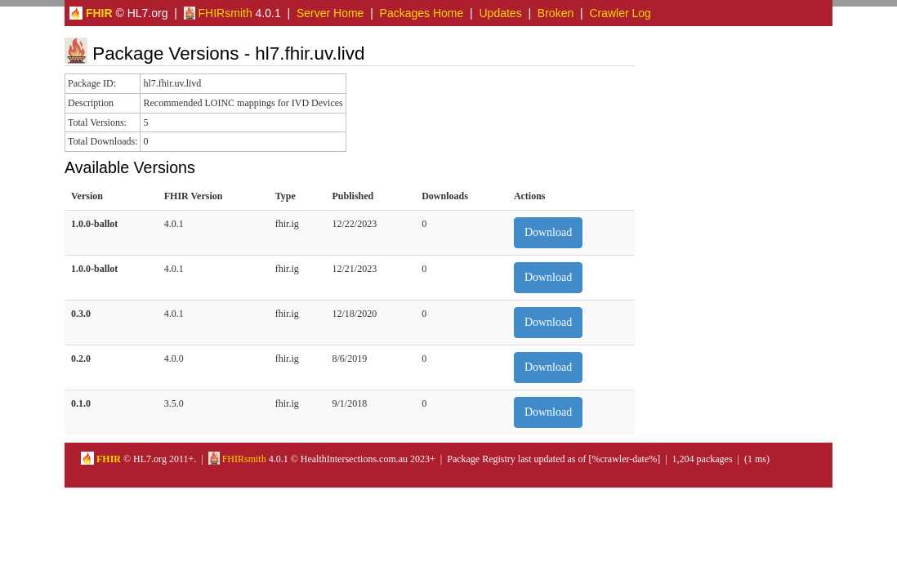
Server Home (330, 13)
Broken (556, 13)
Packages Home (422, 13)
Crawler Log (620, 13)
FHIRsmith (218, 13)
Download (548, 232)
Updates (501, 13)
